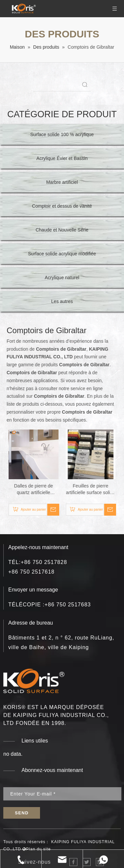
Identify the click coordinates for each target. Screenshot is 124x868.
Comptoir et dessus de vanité (62, 206)
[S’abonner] (22, 813)
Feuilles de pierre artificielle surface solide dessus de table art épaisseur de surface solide (90, 489)
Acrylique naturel (62, 278)
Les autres (62, 301)
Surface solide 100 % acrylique (62, 134)
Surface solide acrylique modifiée (62, 254)
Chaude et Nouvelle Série (62, 230)
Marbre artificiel (62, 182)
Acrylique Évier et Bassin (62, 158)
